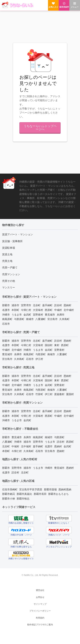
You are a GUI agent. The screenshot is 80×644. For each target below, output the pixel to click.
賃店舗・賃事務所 (12, 241)
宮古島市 (52, 319)
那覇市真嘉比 (24, 494)
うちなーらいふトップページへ (40, 128)
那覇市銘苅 (9, 494)
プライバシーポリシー (40, 611)
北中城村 (69, 310)
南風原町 (7, 319)
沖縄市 (6, 315)
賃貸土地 (7, 254)
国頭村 (49, 345)
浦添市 (15, 305)
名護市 (6, 310)
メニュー (75, 5)
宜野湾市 (26, 305)
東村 (57, 345)
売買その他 (9, 281)
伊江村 (39, 359)
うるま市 (17, 315)
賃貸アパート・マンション (17, 234)
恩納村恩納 (65, 490)
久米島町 (64, 319)
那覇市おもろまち (58, 494)
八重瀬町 (41, 319)
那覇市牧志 (23, 499)
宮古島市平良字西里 (31, 490)
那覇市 (6, 305)
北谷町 (37, 305)
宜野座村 (38, 315)
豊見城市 (50, 315)
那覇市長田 (40, 494)
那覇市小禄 (9, 499)
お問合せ (40, 597)
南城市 (30, 319)
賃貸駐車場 (9, 248)
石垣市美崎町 (10, 490)
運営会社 (40, 590)
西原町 (49, 310)
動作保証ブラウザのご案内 (40, 625)
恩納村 (67, 305)
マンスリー (9, 288)
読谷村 (58, 305)
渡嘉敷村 (59, 394)
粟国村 (70, 394)
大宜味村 (38, 310)
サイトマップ (40, 604)
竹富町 (39, 394)
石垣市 (6, 324)
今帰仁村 (26, 310)
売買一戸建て (10, 268)
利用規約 (40, 618)
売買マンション (11, 274)
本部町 (15, 310)
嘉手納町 (47, 305)
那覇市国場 (50, 490)
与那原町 (19, 319)
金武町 (27, 315)
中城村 (58, 310)
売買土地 (7, 261)
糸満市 (61, 315)
